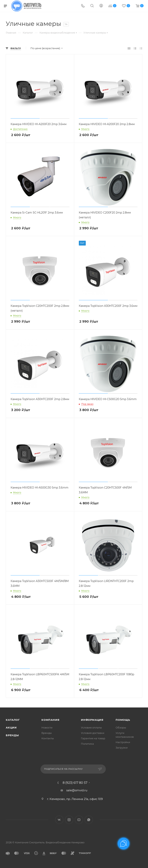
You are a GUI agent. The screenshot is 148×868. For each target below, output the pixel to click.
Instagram (69, 820)
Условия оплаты (91, 728)
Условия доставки (93, 733)
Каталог (13, 720)
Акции (11, 728)
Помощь (123, 720)
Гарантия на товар (93, 738)
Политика (87, 744)
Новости (47, 728)
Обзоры (121, 728)
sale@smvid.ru (77, 790)
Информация (92, 720)
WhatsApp (89, 820)
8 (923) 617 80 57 (75, 783)
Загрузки (122, 748)
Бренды (12, 735)
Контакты (48, 738)
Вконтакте (59, 820)
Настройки (123, 742)
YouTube (79, 820)
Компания (50, 720)
